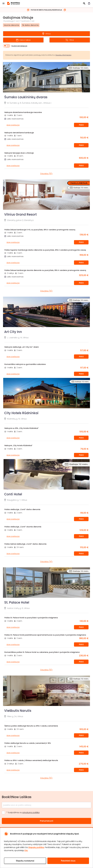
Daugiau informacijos (63, 55)
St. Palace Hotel (17, 602)
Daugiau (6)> (46, 174)
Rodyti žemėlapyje (19, 46)
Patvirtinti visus (68, 861)
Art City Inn (13, 332)
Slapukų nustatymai (25, 861)
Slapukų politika (36, 847)
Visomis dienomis (11, 25)
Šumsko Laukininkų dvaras (26, 97)
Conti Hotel (13, 494)
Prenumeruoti (47, 821)
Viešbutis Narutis (18, 711)
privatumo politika (31, 812)
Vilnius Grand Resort (20, 214)
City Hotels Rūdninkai (21, 413)
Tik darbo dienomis (30, 25)
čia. (26, 850)
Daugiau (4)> (46, 562)
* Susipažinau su (23, 812)
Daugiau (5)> (46, 291)
